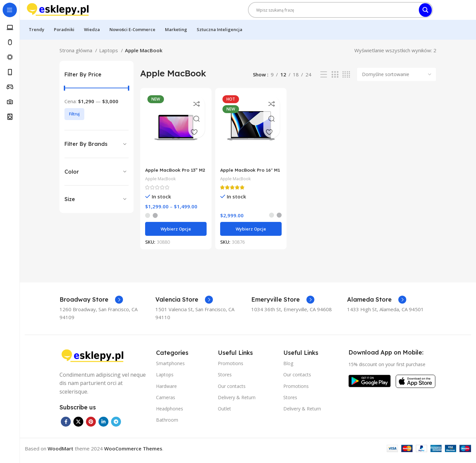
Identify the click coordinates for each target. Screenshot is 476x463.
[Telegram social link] (116, 426)
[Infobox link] (91, 304)
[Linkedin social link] (103, 426)
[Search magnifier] (425, 13)
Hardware (166, 390)
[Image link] (93, 359)
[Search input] (336, 13)
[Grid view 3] (335, 81)
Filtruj (74, 121)
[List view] (324, 81)
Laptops (109, 57)
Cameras (166, 401)
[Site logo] (58, 13)
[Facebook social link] (66, 426)
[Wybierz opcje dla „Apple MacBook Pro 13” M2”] (175, 233)
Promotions (231, 367)
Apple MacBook (162, 182)
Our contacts (232, 390)
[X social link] (78, 426)
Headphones (170, 413)
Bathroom (167, 424)
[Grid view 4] (346, 81)
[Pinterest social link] (91, 426)
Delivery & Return (237, 401)
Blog (288, 367)
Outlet (224, 413)
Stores (225, 379)
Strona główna (77, 57)
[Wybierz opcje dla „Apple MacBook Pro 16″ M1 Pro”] (250, 233)
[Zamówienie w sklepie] (397, 81)
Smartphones (170, 367)
